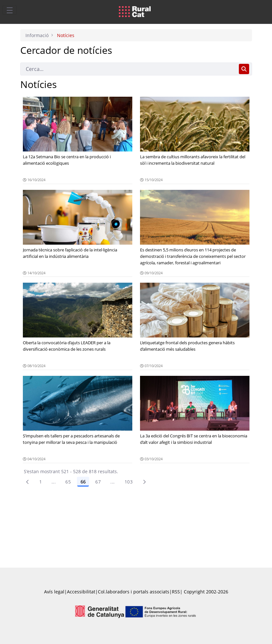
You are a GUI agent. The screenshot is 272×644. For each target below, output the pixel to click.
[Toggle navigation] (10, 10)
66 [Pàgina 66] (83, 482)
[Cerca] (128, 69)
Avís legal (54, 592)
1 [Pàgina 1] (41, 482)
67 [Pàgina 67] (98, 482)
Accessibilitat (81, 592)
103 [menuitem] (129, 482)
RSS (176, 592)
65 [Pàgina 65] (68, 482)
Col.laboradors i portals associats (134, 592)
